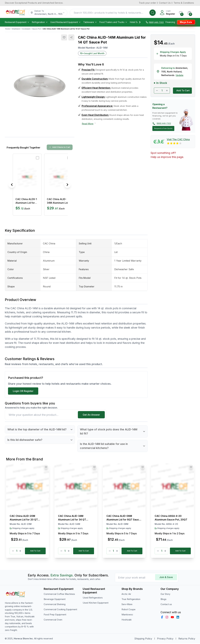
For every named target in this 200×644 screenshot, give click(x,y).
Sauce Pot (37, 29)
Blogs (163, 600)
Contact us (166, 605)
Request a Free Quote (163, 128)
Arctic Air (126, 595)
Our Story (165, 595)
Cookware (26, 29)
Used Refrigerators (93, 598)
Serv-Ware (127, 605)
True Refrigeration (131, 600)
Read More (89, 124)
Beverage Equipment (55, 600)
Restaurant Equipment (17, 22)
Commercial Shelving (55, 605)
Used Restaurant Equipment (66, 22)
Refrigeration (40, 22)
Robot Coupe (128, 610)
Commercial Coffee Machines (59, 595)
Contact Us (165, 3)
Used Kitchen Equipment (96, 603)
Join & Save (166, 578)
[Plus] (20, 551)
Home (8, 29)
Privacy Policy (165, 639)
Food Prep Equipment (55, 615)
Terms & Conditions (184, 3)
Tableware (90, 22)
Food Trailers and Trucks (113, 22)
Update (180, 75)
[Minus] (13, 551)
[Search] (153, 13)
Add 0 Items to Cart (60, 147)
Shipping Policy (143, 639)
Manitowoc (127, 615)
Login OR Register (23, 391)
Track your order (147, 3)
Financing (170, 22)
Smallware (16, 29)
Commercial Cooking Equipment (60, 610)
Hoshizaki (127, 620)
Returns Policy (187, 639)
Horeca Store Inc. (24, 639)
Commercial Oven (53, 620)
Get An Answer (91, 415)
